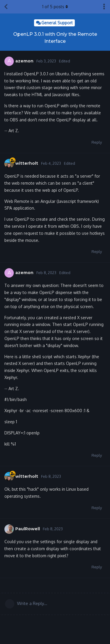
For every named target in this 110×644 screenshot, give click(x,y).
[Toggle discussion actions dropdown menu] (104, 7)
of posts (55, 7)
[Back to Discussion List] (6, 7)
